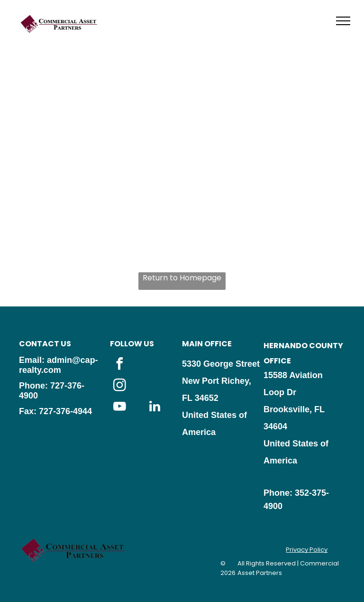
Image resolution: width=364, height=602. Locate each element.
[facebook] (119, 365)
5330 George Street (221, 364)
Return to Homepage (182, 278)
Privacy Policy (307, 550)
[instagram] (119, 386)
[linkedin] (155, 408)
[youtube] (119, 408)
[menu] (343, 21)
